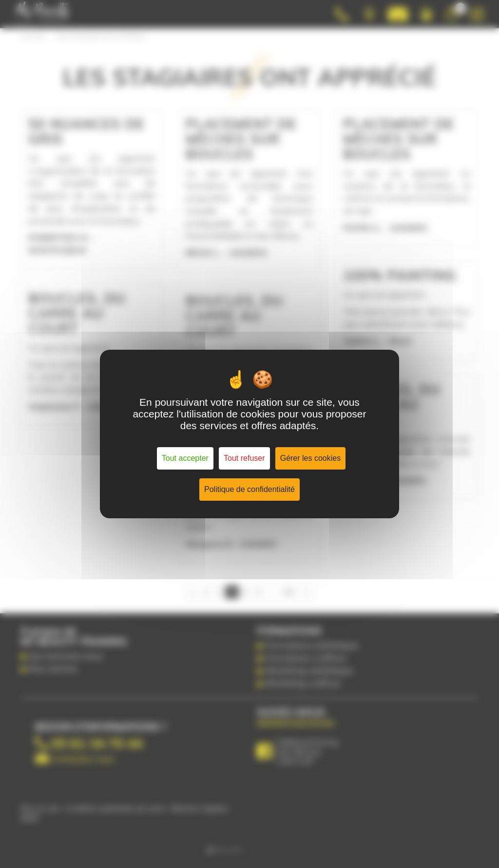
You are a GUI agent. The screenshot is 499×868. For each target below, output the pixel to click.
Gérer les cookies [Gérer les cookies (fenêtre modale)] (311, 458)
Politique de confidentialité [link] (249, 489)
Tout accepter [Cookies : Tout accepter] (185, 458)
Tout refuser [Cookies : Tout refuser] (244, 458)
